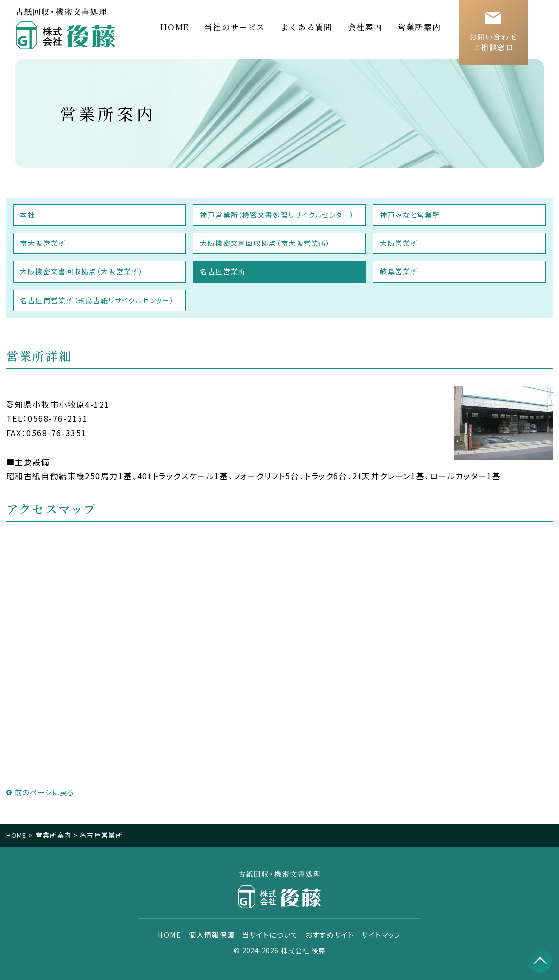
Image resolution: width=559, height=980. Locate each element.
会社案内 (365, 27)
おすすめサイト (330, 935)
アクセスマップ (52, 509)
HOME (175, 27)
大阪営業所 (399, 243)
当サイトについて (270, 935)
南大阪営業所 (43, 243)
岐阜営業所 (399, 271)
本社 (28, 215)
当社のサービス (235, 27)
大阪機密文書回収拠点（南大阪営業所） (265, 243)
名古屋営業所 (223, 271)
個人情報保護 (212, 935)
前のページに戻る (40, 792)
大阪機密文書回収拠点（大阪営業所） (82, 271)
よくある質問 (307, 27)
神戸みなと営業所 (410, 215)
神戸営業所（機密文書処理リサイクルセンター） (277, 215)
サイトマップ (381, 935)
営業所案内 (419, 27)
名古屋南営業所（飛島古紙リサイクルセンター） (98, 300)
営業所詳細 (39, 356)
